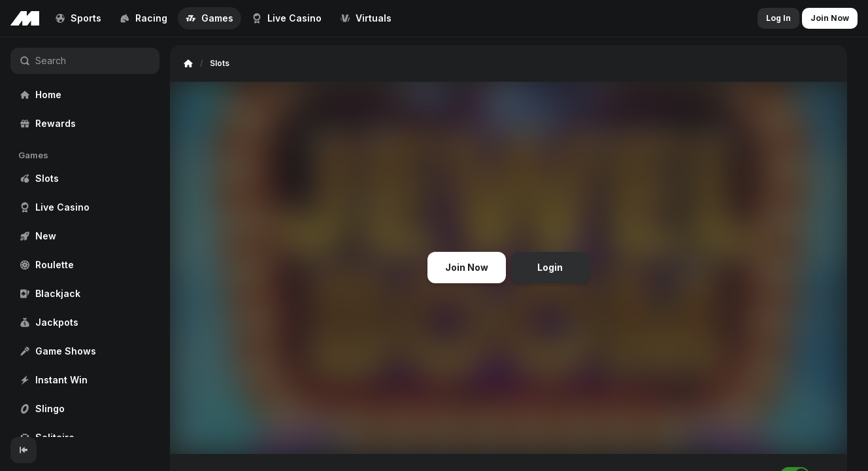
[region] (85, 237)
